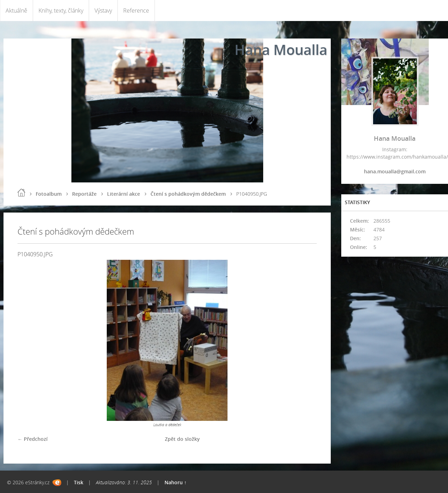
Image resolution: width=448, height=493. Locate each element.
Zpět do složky (182, 439)
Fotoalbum (49, 194)
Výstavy (103, 11)
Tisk (79, 482)
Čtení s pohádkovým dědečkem (188, 194)
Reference (136, 11)
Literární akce (124, 194)
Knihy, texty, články (61, 11)
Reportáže (84, 194)
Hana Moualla (281, 50)
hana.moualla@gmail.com (395, 171)
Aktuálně (16, 11)
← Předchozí (33, 439)
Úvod (21, 193)
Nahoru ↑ (176, 482)
